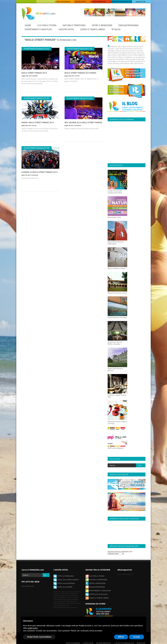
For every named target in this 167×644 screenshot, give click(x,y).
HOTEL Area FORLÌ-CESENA (66, 579)
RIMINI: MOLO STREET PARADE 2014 (38, 122)
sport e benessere (72, 607)
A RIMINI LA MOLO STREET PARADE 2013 (40, 172)
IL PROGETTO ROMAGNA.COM (121, 2)
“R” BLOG (116, 29)
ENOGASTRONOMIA (129, 25)
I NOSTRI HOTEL (80, 2)
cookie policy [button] (32, 628)
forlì (58, 598)
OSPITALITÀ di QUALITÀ (97, 594)
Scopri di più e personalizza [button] (39, 637)
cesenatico (57, 594)
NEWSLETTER (141, 2)
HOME (28, 25)
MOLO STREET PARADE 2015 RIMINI (80, 73)
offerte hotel (70, 600)
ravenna (67, 604)
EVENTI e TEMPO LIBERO (97, 598)
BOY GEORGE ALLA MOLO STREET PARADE (83, 122)
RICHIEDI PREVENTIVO (98, 2)
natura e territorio (72, 598)
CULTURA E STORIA (47, 25)
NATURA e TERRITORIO (96, 579)
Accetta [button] (137, 637)
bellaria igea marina (66, 592)
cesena (79, 592)
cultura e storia (65, 594)
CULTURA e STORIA (95, 576)
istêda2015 (63, 598)
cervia (75, 592)
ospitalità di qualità (71, 602)
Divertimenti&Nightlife (37, 49)
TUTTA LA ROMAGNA (64, 576)
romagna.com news (63, 605)
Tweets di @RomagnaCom (125, 574)
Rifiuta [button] (121, 637)
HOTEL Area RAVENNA (64, 583)
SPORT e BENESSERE (95, 583)
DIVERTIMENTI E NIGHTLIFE (38, 29)
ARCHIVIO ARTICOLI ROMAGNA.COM (120, 552)
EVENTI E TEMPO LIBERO (93, 29)
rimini (55, 605)
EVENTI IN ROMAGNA (63, 2)
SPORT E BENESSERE (102, 25)
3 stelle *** (57, 592)
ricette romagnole (76, 604)
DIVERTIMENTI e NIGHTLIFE (98, 590)
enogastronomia (64, 596)
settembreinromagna (60, 607)
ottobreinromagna (59, 604)
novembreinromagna (60, 600)
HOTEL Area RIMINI (63, 587)
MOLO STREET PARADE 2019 (34, 73)
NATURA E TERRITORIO (74, 25)
